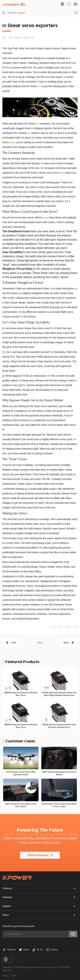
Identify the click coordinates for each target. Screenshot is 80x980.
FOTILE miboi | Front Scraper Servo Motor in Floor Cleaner (59, 805)
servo (39, 86)
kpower (11, 142)
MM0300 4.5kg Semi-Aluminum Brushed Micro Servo (21, 726)
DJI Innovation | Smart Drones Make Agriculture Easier (21, 773)
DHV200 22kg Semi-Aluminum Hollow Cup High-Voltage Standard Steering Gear (59, 694)
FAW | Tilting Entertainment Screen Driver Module (59, 773)
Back (40, 643)
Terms (14, 976)
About (6, 915)
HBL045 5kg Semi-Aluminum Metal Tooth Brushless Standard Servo (59, 726)
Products (7, 888)
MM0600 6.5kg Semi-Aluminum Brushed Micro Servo (21, 694)
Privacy (6, 976)
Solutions (7, 897)
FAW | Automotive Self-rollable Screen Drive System (21, 805)
